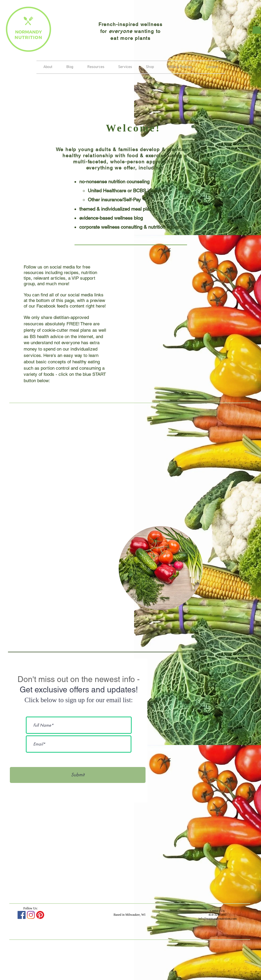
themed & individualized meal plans (117, 209)
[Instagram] (31, 915)
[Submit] (78, 775)
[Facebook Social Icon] (22, 915)
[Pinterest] (40, 915)
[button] (125, 67)
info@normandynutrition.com (217, 919)
